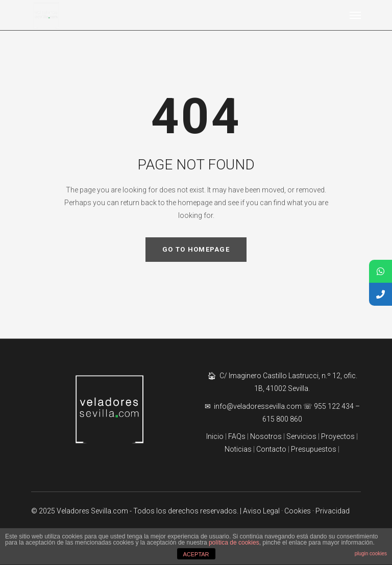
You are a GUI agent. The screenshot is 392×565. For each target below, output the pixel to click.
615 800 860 (282, 419)
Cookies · (300, 511)
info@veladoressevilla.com (259, 406)
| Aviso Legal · (262, 511)
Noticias (238, 449)
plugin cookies (371, 554)
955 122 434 (334, 406)
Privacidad (333, 511)
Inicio (215, 436)
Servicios (302, 436)
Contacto (271, 449)
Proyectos (337, 436)
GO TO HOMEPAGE (196, 249)
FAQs (237, 436)
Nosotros (266, 436)
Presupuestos (314, 449)
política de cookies (234, 543)
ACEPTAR (196, 554)
